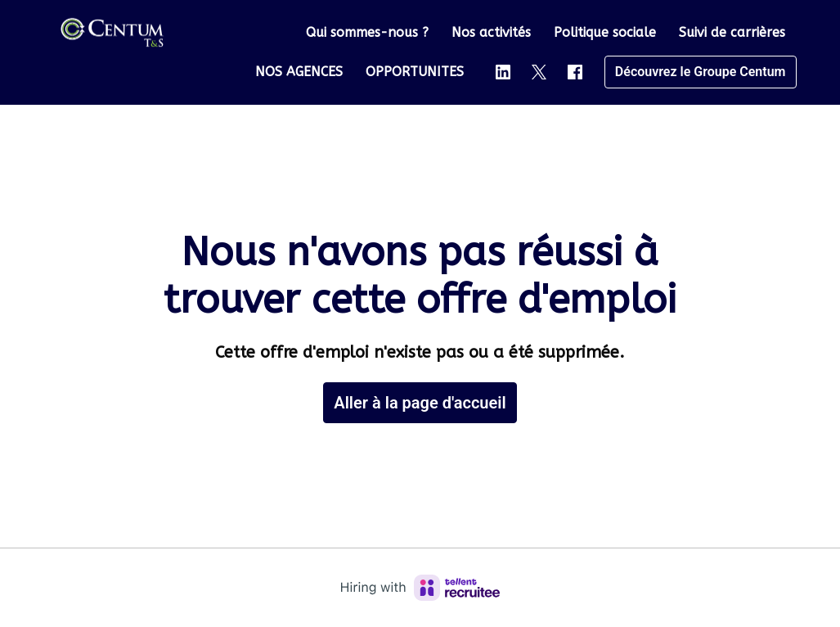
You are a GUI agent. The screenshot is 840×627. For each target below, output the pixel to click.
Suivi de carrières (732, 32)
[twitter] (539, 72)
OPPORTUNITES (415, 72)
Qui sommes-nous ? (367, 32)
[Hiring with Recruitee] (420, 588)
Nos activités (491, 32)
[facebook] (575, 72)
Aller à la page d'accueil (420, 403)
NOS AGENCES (299, 72)
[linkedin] (503, 72)
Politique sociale (605, 32)
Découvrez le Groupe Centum (701, 72)
